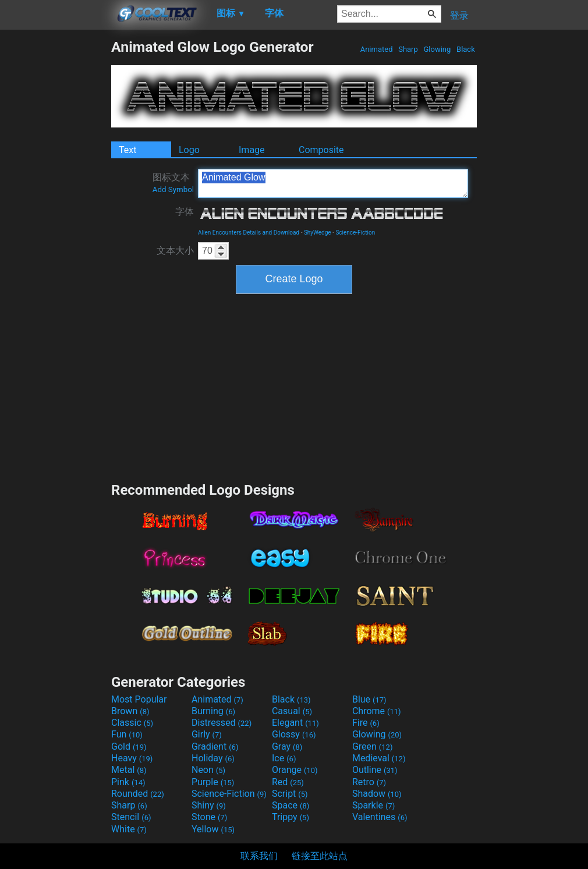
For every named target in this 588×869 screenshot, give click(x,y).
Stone (209, 817)
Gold (129, 746)
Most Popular (139, 699)
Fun (127, 734)
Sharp (408, 49)
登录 (459, 15)
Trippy (291, 817)
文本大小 (175, 251)
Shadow (377, 794)
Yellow (213, 829)
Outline (375, 770)
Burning (213, 711)
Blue (369, 699)
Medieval (379, 758)
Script (290, 794)
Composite (321, 150)
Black (466, 49)
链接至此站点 (320, 856)
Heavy (132, 758)
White (129, 829)
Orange (295, 770)
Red (288, 782)
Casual (292, 711)
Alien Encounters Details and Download (249, 233)
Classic (132, 723)
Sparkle (373, 805)
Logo (189, 150)
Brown (130, 711)
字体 (185, 212)
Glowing (437, 49)
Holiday (213, 758)
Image (252, 150)
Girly (207, 734)
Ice (284, 758)
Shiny (209, 805)
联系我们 (259, 856)
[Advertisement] (55, 213)
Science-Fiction (355, 233)
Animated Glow (333, 183)
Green (373, 746)
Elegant (295, 723)
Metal (129, 770)
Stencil (131, 817)
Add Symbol (173, 189)
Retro (369, 782)
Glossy (294, 734)
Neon (208, 770)
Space (291, 805)
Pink (128, 782)
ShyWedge (318, 233)
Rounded (138, 794)
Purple (213, 782)
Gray (287, 746)
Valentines (380, 817)
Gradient (215, 746)
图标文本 (173, 183)
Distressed (222, 723)
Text (127, 150)
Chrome (377, 711)
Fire (366, 723)
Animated (376, 49)
